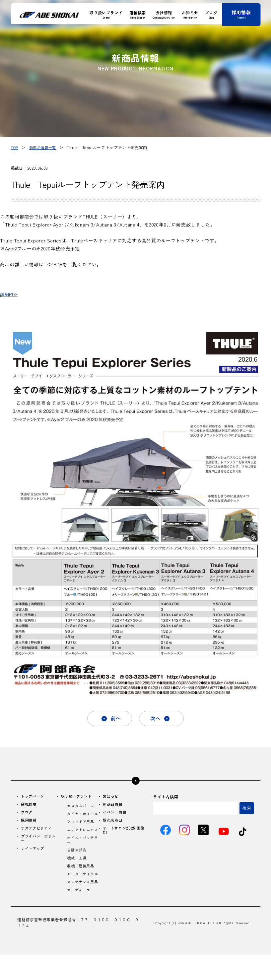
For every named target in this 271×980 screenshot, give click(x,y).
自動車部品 (78, 864)
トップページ (34, 798)
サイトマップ (34, 852)
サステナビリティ (38, 831)
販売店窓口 (114, 822)
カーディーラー (82, 915)
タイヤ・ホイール (82, 818)
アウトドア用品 (82, 829)
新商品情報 (114, 806)
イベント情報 (116, 814)
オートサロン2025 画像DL (124, 833)
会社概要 (30, 806)
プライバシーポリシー (38, 842)
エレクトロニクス (82, 840)
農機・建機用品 (82, 881)
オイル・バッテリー (82, 853)
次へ (157, 719)
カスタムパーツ (82, 807)
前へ (114, 719)
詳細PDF (9, 294)
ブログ (28, 814)
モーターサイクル (82, 891)
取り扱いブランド (78, 798)
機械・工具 (78, 872)
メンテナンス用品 (82, 905)
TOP (15, 147)
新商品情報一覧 (44, 147)
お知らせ (112, 798)
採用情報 (30, 822)
